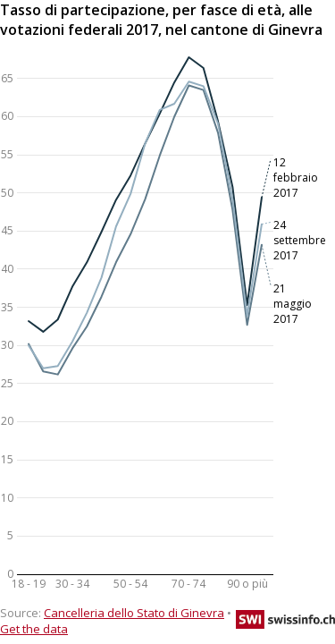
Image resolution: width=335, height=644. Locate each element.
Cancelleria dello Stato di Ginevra (134, 613)
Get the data (34, 629)
